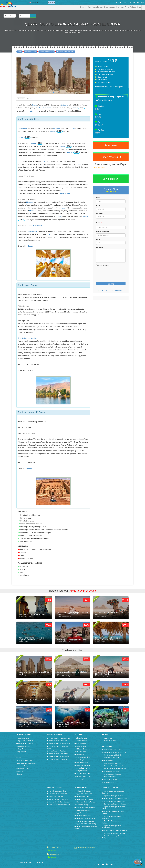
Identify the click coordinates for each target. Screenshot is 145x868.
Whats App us (111, 291)
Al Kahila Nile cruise (111, 782)
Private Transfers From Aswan (58, 754)
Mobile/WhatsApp (102, 232)
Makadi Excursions (82, 763)
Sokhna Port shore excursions (58, 799)
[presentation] (112, 276)
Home (82, 7)
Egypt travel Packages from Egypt (115, 833)
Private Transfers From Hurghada (59, 744)
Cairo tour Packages (83, 805)
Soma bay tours (81, 779)
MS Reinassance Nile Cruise (113, 755)
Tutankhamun (64, 193)
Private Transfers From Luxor (58, 751)
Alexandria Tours (82, 738)
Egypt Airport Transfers (26, 741)
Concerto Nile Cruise (111, 777)
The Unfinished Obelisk (27, 338)
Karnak (75, 108)
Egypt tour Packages (83, 810)
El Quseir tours (81, 752)
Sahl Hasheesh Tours (83, 773)
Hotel (98, 239)
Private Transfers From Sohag (58, 759)
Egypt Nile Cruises (24, 746)
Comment (100, 247)
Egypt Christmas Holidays (85, 799)
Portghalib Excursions (83, 768)
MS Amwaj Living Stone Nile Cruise (115, 766)
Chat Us (138, 862)
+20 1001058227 (56, 848)
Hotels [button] (139, 7)
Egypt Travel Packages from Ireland (115, 830)
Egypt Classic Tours (83, 797)
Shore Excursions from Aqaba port (59, 805)
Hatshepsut (34, 111)
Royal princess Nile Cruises (113, 750)
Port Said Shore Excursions (57, 791)
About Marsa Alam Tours (24, 760)
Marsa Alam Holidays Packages (86, 802)
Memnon (30, 202)
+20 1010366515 (56, 854)
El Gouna (65, 105)
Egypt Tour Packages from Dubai (115, 801)
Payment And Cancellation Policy (27, 763)
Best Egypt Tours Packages (85, 821)
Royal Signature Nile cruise (113, 763)
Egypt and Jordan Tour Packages (87, 824)
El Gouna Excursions (47, 52)
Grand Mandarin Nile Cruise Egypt (115, 752)
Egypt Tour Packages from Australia (115, 799)
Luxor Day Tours (82, 760)
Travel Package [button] (131, 7)
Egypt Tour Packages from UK (114, 796)
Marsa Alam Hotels (110, 741)
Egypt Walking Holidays (84, 813)
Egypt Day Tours (30, 52)
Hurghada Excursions (83, 757)
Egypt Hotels (22, 752)
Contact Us (20, 771)
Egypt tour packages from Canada (115, 804)
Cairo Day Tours (81, 744)
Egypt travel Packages (83, 816)
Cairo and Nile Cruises (84, 791)
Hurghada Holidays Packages (86, 807)
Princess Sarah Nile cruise (112, 774)
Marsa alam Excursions (84, 765)
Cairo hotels (108, 738)
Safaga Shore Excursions (57, 797)
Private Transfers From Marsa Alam (60, 738)
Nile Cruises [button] (120, 7)
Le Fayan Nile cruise (111, 780)
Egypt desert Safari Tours (84, 794)
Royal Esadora (109, 760)
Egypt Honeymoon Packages (86, 818)
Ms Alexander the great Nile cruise (115, 769)
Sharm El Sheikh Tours (84, 776)
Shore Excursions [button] (110, 7)
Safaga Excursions (82, 771)
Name (98, 198)
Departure (100, 213)
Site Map (19, 774)
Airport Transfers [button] (98, 7)
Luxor (35, 105)
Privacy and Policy (22, 766)
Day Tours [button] (88, 7)
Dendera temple (46, 108)
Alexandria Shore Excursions (58, 794)
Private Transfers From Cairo (58, 741)
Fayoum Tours (81, 754)
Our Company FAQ (22, 769)
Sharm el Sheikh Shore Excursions (60, 802)
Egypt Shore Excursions (26, 744)
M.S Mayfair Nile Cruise (112, 771)
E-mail (99, 223)
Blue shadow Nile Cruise (112, 758)
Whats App (51, 850)
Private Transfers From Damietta (59, 756)
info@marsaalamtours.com (87, 848)
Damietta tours (81, 746)
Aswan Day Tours (82, 741)
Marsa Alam (23, 128)
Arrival (98, 205)
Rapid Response (103, 265)
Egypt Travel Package (25, 749)
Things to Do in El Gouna (66, 52)
